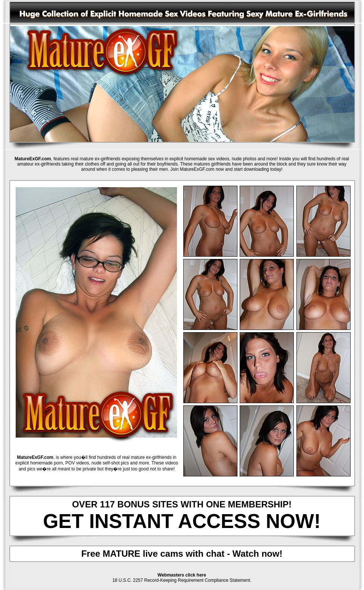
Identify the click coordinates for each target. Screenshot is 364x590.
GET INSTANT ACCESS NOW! (182, 521)
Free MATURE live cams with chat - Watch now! (182, 554)
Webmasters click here (182, 575)
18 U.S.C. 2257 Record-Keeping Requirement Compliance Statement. (182, 580)
